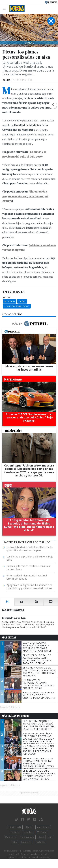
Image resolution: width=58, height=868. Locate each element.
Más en (30, 324)
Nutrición (10, 301)
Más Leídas (9, 638)
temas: (7, 297)
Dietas (22, 301)
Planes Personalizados (17, 306)
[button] (53, 105)
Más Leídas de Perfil (15, 716)
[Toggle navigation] (5, 9)
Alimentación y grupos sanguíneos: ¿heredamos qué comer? (25, 196)
